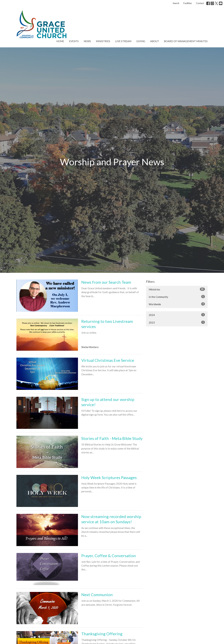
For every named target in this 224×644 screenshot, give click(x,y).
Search (176, 3)
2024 (177, 315)
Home (60, 41)
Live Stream (123, 41)
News (87, 41)
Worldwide (177, 304)
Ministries (103, 41)
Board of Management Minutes (186, 41)
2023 (177, 322)
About (155, 41)
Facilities (188, 3)
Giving (141, 41)
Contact (200, 3)
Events (74, 41)
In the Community (177, 297)
